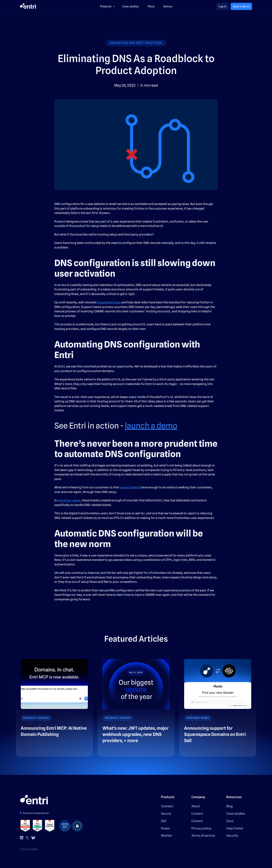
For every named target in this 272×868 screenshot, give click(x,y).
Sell (164, 821)
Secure (166, 814)
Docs (230, 821)
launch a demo (151, 426)
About (196, 806)
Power (166, 828)
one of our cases (69, 500)
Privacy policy (201, 828)
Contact (197, 814)
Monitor (167, 836)
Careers (197, 821)
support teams (130, 487)
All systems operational (36, 813)
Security (232, 836)
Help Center (235, 828)
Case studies (236, 814)
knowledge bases (109, 302)
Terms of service (203, 836)
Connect (167, 806)
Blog (229, 806)
